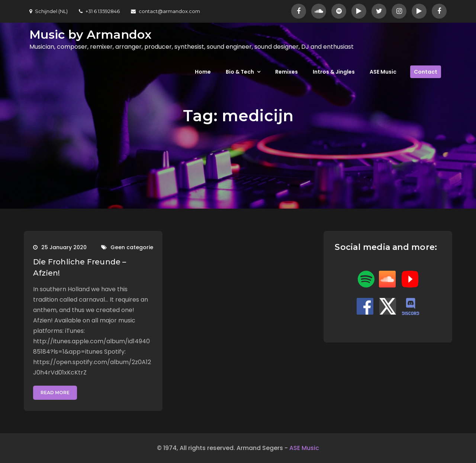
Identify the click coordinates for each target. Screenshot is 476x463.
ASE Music (383, 72)
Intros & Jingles (334, 72)
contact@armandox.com (165, 11)
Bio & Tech (240, 72)
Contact (426, 72)
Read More (55, 393)
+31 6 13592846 (99, 11)
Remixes (287, 72)
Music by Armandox (90, 34)
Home (203, 72)
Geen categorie (132, 247)
